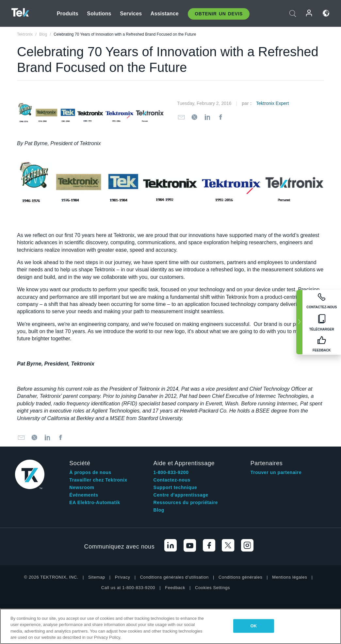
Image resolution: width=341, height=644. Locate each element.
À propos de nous (90, 472)
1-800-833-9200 (171, 472)
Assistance (165, 14)
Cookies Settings (212, 588)
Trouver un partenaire (276, 472)
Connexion (309, 13)
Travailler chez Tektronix (98, 480)
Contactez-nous (172, 480)
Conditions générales (240, 577)
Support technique (175, 487)
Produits (68, 14)
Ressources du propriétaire (186, 502)
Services (131, 14)
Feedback (175, 588)
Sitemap (97, 577)
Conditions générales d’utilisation (174, 577)
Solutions (99, 14)
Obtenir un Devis (219, 14)
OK (254, 626)
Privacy (123, 577)
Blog (159, 510)
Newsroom (82, 487)
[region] (170, 626)
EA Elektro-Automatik (95, 502)
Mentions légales (290, 577)
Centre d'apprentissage (181, 495)
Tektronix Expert (272, 103)
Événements (84, 495)
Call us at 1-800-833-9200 (128, 588)
